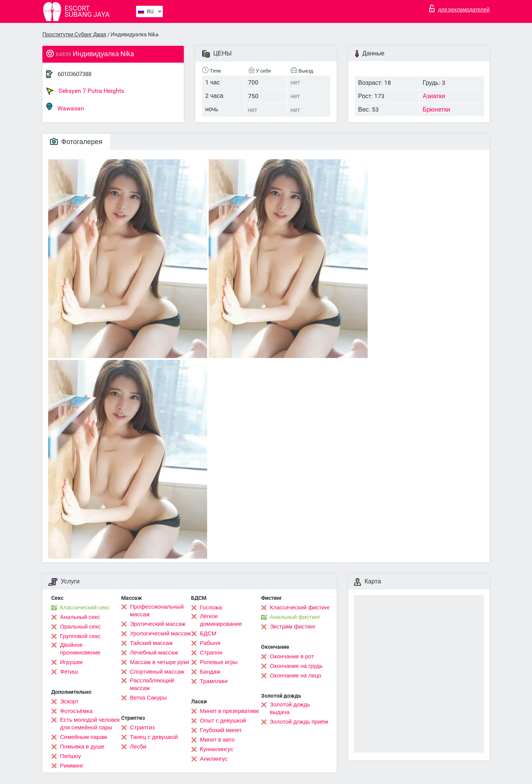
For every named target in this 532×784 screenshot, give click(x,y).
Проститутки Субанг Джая (74, 34)
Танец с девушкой (154, 737)
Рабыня (210, 643)
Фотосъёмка (76, 711)
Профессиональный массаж (157, 611)
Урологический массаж (160, 633)
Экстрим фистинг (293, 627)
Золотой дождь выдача (290, 708)
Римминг (72, 766)
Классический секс (85, 607)
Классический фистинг (300, 607)
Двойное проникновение (80, 649)
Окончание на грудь (296, 666)
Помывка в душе (82, 747)
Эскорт (69, 701)
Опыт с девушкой (223, 721)
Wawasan (65, 107)
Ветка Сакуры (148, 698)
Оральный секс (80, 627)
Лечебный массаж (154, 653)
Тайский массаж (151, 643)
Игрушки (71, 662)
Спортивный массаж (157, 672)
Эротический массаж (158, 624)
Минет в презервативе (230, 711)
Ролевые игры (219, 662)
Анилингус (214, 759)
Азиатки (434, 96)
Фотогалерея (76, 142)
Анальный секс (80, 617)
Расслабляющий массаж (152, 684)
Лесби (138, 747)
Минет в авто (217, 740)
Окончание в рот (292, 656)
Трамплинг (214, 681)
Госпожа (211, 607)
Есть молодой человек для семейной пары (90, 724)
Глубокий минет (221, 730)
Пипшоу (71, 756)
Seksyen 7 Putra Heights (85, 91)
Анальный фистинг (295, 617)
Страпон (211, 653)
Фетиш (69, 672)
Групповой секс (80, 636)
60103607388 (75, 74)
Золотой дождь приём (299, 722)
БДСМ (208, 633)
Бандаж (210, 672)
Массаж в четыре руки (160, 662)
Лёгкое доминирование (221, 620)
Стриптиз (142, 727)
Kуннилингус (217, 749)
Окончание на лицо (296, 675)
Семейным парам (84, 737)
